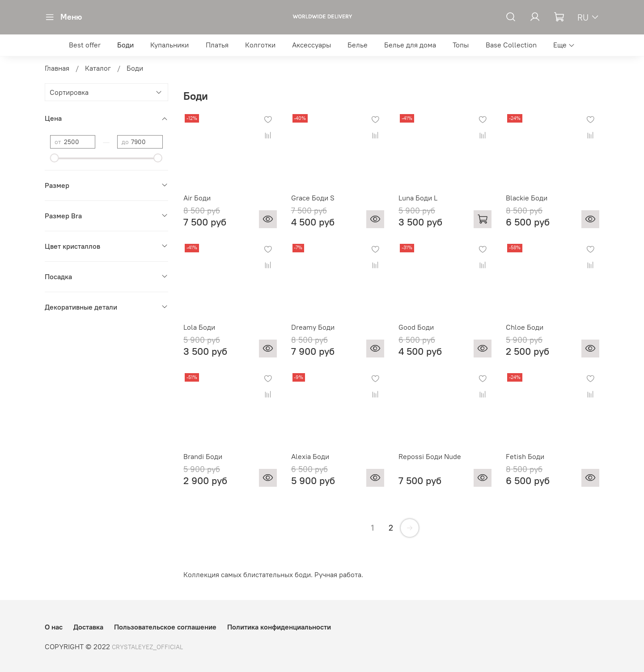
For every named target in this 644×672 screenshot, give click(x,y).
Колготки (260, 45)
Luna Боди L (418, 198)
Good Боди (416, 327)
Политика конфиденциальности (279, 627)
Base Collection (511, 45)
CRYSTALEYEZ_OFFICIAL (147, 647)
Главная (57, 68)
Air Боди (197, 198)
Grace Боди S (313, 198)
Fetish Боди (525, 456)
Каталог (98, 68)
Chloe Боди (525, 327)
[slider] (55, 158)
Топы (461, 45)
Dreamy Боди (313, 327)
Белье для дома (410, 45)
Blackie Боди (527, 198)
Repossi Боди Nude (430, 456)
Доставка (88, 627)
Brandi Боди (203, 456)
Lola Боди (199, 327)
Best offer (85, 45)
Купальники (169, 45)
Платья (217, 45)
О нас (54, 627)
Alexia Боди (310, 456)
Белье (358, 45)
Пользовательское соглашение (165, 627)
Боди (125, 45)
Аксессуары (311, 45)
